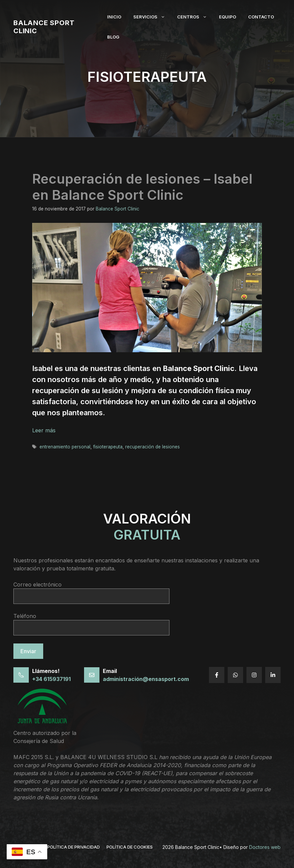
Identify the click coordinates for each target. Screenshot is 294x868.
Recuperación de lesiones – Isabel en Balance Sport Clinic (142, 187)
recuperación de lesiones (153, 447)
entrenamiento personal (65, 447)
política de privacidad (73, 847)
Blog (113, 37)
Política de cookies (130, 847)
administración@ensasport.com (146, 679)
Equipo (228, 17)
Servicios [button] (152, 17)
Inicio (114, 17)
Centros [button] (195, 17)
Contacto (261, 17)
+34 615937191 (51, 679)
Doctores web (265, 847)
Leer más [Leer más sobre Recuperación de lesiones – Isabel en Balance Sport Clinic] (44, 430)
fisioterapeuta (108, 447)
